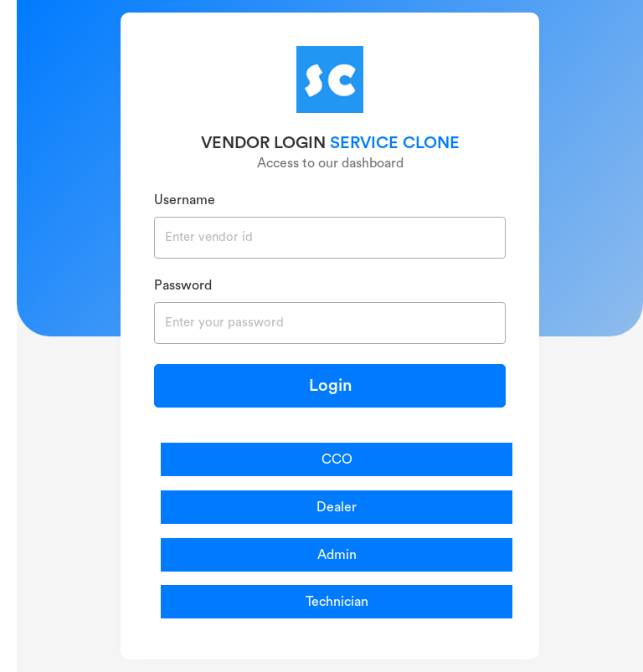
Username (185, 200)
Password (183, 285)
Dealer (337, 507)
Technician (337, 602)
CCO (337, 459)
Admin (337, 555)
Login (330, 386)
